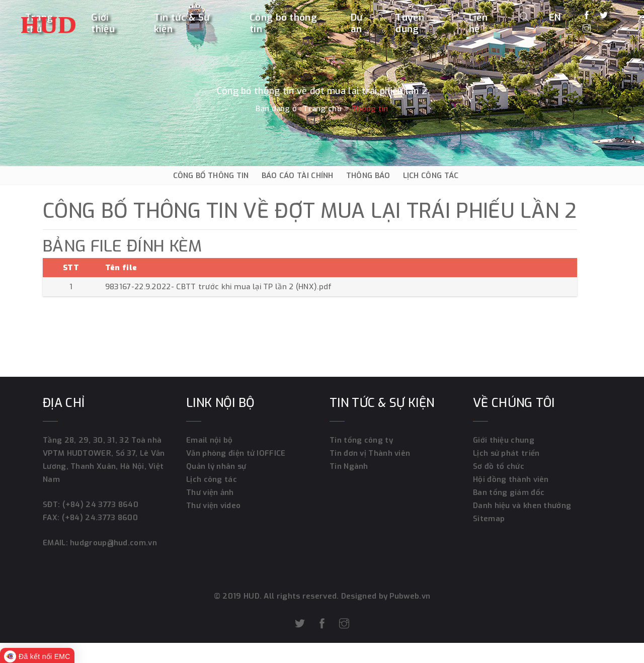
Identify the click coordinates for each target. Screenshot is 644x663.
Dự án (357, 23)
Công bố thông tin (283, 23)
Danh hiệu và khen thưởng (522, 506)
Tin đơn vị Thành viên (370, 453)
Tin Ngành (349, 466)
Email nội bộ (210, 440)
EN (555, 17)
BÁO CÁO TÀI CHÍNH (298, 176)
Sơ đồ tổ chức (499, 466)
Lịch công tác (212, 479)
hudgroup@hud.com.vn (112, 543)
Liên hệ (478, 23)
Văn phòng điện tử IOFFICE (236, 453)
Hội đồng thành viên (511, 479)
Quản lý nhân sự (216, 466)
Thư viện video (213, 506)
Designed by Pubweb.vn (385, 596)
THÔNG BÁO (368, 176)
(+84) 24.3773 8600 (100, 518)
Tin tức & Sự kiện (182, 23)
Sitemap (489, 519)
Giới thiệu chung (504, 440)
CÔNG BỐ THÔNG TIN (211, 176)
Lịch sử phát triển (506, 453)
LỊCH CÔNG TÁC (431, 176)
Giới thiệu (103, 23)
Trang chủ (322, 109)
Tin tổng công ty (361, 440)
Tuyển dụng (410, 23)
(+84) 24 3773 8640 (100, 505)
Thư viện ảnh (210, 492)
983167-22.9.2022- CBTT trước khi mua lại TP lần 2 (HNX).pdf (219, 287)
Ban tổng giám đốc (509, 492)
